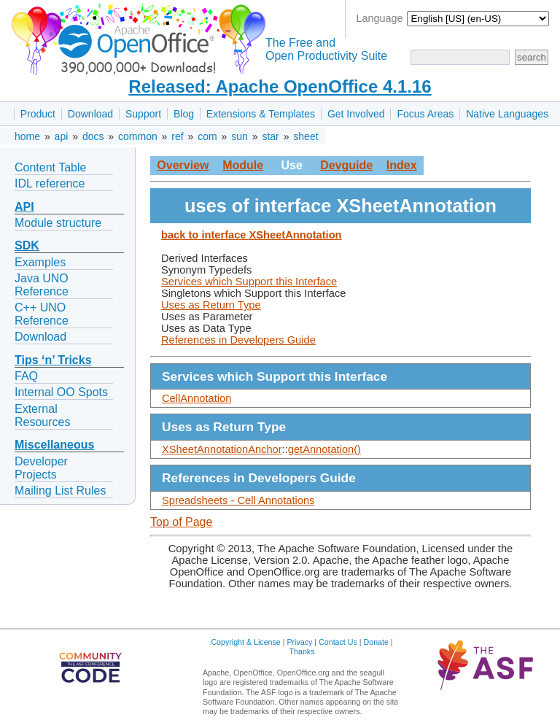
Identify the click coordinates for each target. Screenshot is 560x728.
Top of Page (181, 522)
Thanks (302, 651)
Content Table (50, 167)
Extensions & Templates (261, 114)
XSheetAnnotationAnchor (222, 449)
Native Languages (507, 114)
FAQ (26, 376)
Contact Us (338, 642)
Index (402, 165)
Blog (184, 114)
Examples (40, 262)
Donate (376, 642)
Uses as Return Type (211, 305)
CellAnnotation (197, 398)
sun (240, 136)
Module (243, 165)
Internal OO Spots (61, 392)
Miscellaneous (54, 445)
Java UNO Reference (42, 285)
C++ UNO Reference (42, 314)
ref (177, 136)
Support (143, 114)
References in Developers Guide (238, 340)
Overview (183, 165)
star (270, 136)
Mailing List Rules (60, 491)
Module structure (58, 223)
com (207, 136)
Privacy (299, 642)
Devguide (346, 165)
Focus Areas (425, 114)
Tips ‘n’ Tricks (53, 360)
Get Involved (356, 114)
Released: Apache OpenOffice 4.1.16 (280, 86)
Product (38, 114)
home (27, 136)
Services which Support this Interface (249, 282)
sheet (306, 136)
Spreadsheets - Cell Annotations (238, 500)
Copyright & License (245, 642)
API (24, 207)
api (62, 136)
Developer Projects (41, 468)
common (138, 136)
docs (93, 136)
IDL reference (50, 183)
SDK (27, 245)
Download (90, 114)
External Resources (42, 415)
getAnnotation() (324, 449)
